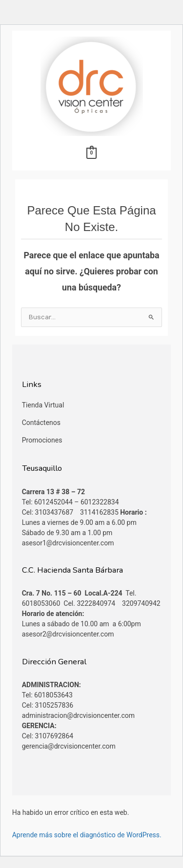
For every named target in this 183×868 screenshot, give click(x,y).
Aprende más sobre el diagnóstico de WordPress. (87, 835)
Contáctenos (41, 423)
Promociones (42, 440)
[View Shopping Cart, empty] (91, 153)
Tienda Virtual (43, 405)
